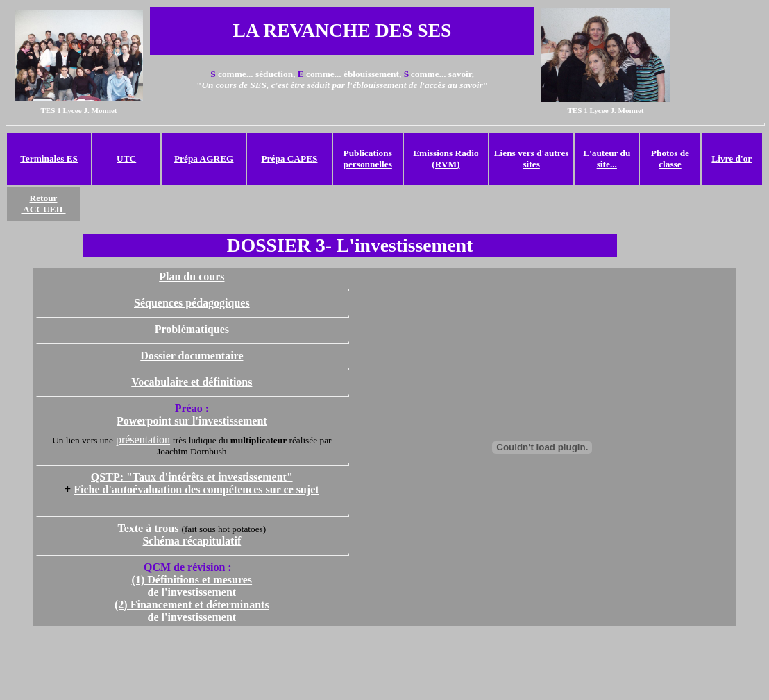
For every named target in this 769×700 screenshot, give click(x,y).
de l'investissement (192, 617)
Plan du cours (192, 276)
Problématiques (192, 329)
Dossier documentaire (192, 356)
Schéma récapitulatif (192, 541)
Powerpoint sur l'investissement (192, 421)
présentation (143, 439)
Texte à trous (148, 528)
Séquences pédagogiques (192, 303)
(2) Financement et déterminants (192, 605)
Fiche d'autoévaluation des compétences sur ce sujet (196, 489)
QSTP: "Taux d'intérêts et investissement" (192, 477)
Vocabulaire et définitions (192, 382)
